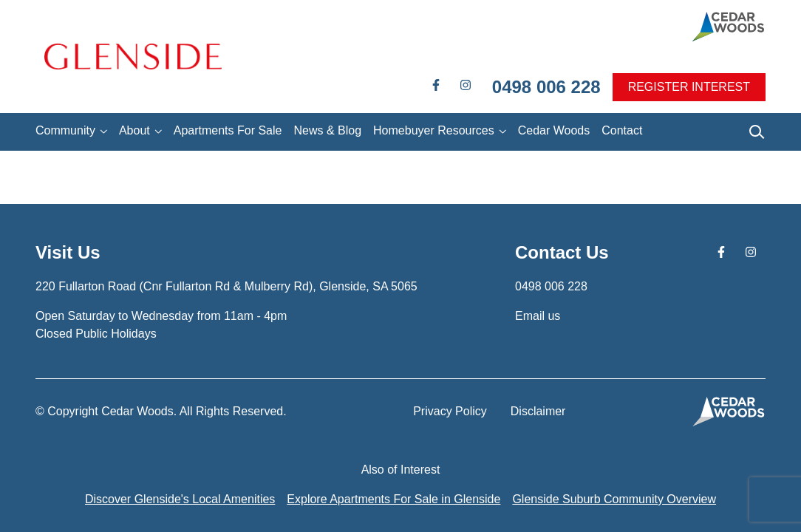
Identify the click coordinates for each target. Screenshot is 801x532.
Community (65, 130)
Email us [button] (538, 316)
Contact (622, 130)
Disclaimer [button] (538, 411)
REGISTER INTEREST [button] (689, 87)
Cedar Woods (554, 130)
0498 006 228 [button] (546, 87)
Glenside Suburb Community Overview (614, 499)
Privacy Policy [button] (450, 411)
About (134, 130)
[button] (133, 57)
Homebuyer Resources (434, 130)
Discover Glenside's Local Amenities (180, 499)
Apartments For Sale (228, 130)
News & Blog (327, 130)
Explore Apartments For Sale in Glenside (393, 499)
